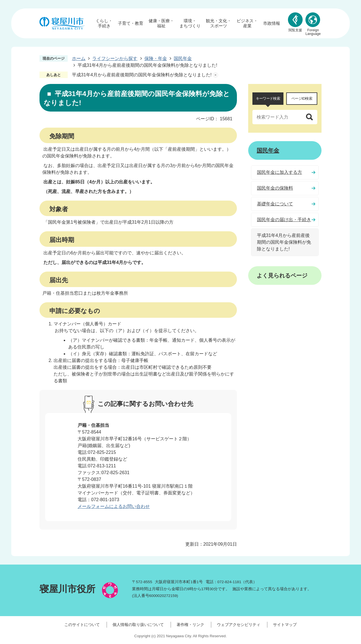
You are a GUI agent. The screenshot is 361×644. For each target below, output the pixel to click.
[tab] (268, 99)
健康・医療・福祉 (161, 23)
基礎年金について (275, 204)
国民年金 (183, 58)
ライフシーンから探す (115, 58)
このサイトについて (82, 625)
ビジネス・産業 (247, 23)
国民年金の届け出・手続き (284, 220)
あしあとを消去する (215, 75)
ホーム (79, 58)
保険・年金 (156, 58)
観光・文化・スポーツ (219, 23)
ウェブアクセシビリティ (239, 625)
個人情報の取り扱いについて (138, 625)
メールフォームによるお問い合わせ (114, 506)
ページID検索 (302, 98)
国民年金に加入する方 (279, 172)
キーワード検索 (268, 98)
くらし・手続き (104, 23)
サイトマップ (285, 625)
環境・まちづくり (190, 23)
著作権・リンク (190, 625)
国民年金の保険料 (275, 188)
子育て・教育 (131, 23)
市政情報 (272, 23)
